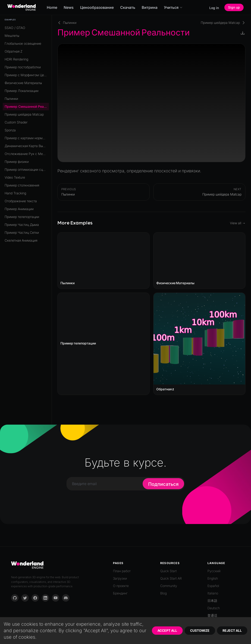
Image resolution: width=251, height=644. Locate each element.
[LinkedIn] (45, 598)
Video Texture (15, 177)
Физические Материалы (23, 83)
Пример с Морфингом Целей (27, 75)
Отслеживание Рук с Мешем (27, 154)
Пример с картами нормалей (27, 138)
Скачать (128, 7)
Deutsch (214, 608)
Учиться (173, 7)
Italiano (213, 593)
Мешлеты (12, 36)
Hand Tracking (15, 193)
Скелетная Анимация (21, 240)
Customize (200, 630)
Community (169, 586)
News (69, 7)
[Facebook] (35, 598)
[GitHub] (15, 598)
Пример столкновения (22, 185)
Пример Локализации (22, 91)
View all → (238, 223)
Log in (214, 8)
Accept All (167, 630)
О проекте (121, 586)
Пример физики (17, 162)
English (213, 578)
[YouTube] (56, 598)
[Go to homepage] (22, 7)
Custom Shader (16, 122)
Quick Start (168, 571)
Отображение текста (21, 201)
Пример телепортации (22, 217)
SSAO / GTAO (15, 28)
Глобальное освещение (23, 43)
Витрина (150, 7)
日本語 (212, 601)
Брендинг (120, 593)
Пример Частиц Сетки (22, 232)
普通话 (212, 615)
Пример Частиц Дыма (22, 225)
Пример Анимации (19, 209)
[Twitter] (25, 598)
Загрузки (120, 578)
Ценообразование (97, 7)
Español (213, 586)
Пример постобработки (23, 67)
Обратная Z (14, 51)
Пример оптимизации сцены (27, 169)
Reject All (232, 630)
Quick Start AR (171, 578)
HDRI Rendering (16, 59)
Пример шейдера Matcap (24, 114)
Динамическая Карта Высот (26, 146)
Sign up (234, 7)
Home (52, 7)
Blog (163, 593)
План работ (122, 571)
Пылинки (11, 99)
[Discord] (66, 598)
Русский (214, 571)
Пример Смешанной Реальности (27, 106)
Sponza (10, 130)
